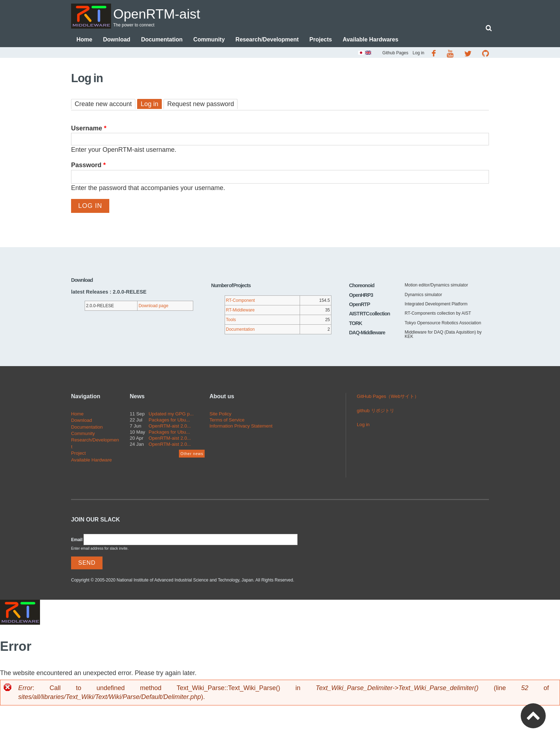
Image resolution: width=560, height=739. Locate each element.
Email (77, 540)
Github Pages (396, 54)
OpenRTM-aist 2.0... (170, 427)
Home (84, 40)
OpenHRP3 (361, 296)
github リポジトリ (376, 411)
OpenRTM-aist (165, 13)
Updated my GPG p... (171, 415)
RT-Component (241, 301)
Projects (321, 40)
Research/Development (267, 40)
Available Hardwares (370, 40)
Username (89, 129)
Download (116, 40)
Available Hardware (91, 461)
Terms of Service (227, 421)
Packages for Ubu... (169, 421)
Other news (192, 454)
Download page (153, 306)
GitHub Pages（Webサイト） (388, 397)
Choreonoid (362, 286)
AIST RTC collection (369, 314)
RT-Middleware (240, 311)
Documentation (162, 40)
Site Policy (220, 415)
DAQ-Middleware (367, 333)
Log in (418, 54)
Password (88, 166)
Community (209, 40)
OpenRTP (359, 305)
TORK (356, 324)
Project (78, 454)
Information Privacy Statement (241, 427)
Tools (231, 320)
